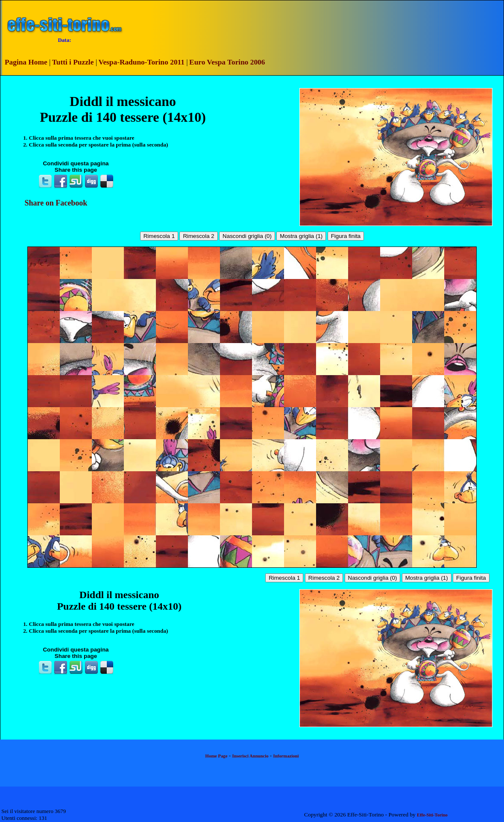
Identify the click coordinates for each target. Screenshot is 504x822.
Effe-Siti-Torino (432, 815)
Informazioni (286, 756)
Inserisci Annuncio (251, 756)
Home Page (217, 756)
